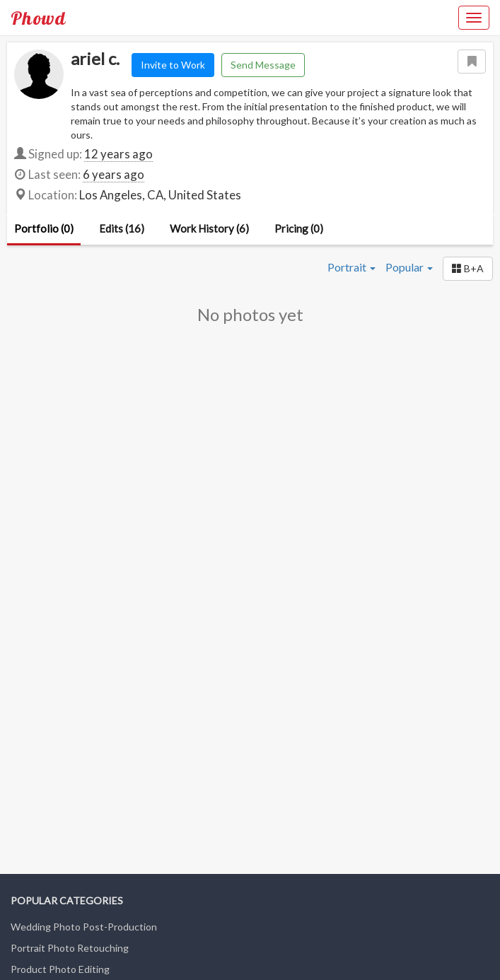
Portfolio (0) (44, 228)
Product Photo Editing (60, 969)
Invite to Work (173, 65)
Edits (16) (122, 228)
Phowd (38, 18)
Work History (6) (209, 228)
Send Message (263, 65)
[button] (468, 269)
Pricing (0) (299, 228)
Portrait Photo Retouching (70, 948)
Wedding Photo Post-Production (84, 927)
